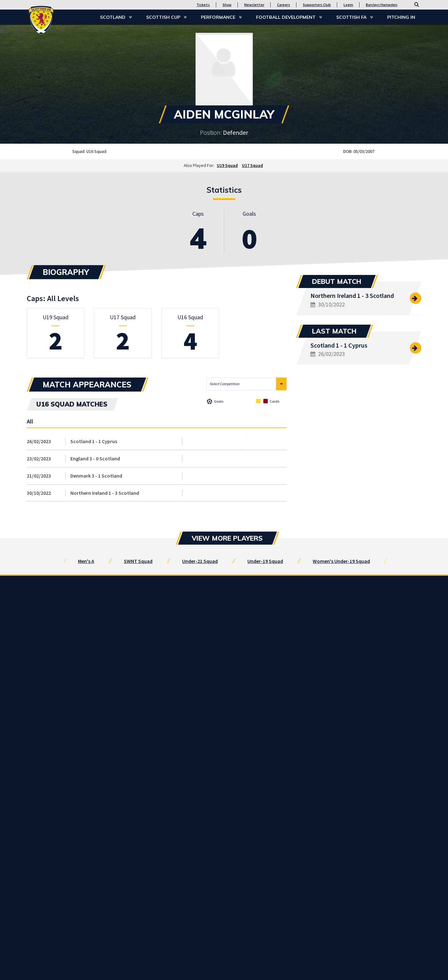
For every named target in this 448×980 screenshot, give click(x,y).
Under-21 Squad (200, 561)
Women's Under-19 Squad (341, 561)
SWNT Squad (138, 561)
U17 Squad (252, 165)
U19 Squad (227, 165)
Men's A (86, 561)
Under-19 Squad (265, 561)
